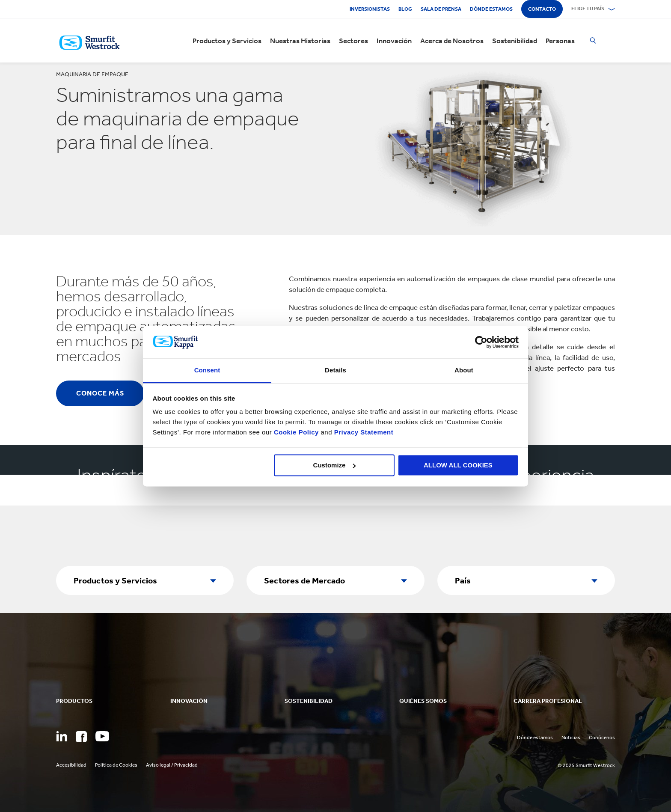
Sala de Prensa (441, 9)
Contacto (542, 9)
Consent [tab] (207, 370)
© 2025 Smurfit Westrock (586, 765)
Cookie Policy (296, 433)
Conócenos (602, 738)
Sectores (353, 41)
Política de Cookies (116, 765)
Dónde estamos (491, 9)
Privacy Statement (363, 433)
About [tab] (464, 370)
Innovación (394, 41)
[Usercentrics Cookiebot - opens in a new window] (481, 342)
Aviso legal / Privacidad (172, 765)
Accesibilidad (71, 765)
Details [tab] (335, 370)
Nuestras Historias (300, 41)
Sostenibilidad (515, 41)
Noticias (571, 738)
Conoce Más (100, 393)
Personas (560, 41)
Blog (405, 9)
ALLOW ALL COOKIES (458, 465)
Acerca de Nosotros (452, 41)
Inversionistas (370, 9)
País (463, 580)
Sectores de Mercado (304, 580)
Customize (335, 465)
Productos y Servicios (227, 41)
